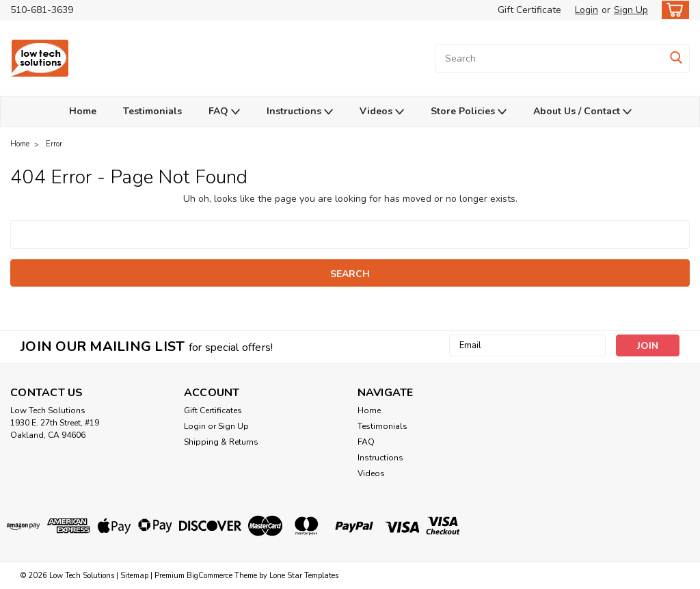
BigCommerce (210, 576)
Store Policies (469, 112)
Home (83, 111)
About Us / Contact (582, 112)
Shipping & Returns (221, 442)
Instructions (300, 112)
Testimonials (152, 111)
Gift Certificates (213, 410)
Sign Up (631, 10)
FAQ (224, 112)
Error (54, 144)
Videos (382, 112)
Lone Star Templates (304, 576)
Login (587, 10)
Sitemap (134, 576)
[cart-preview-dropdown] (672, 10)
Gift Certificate (529, 10)
